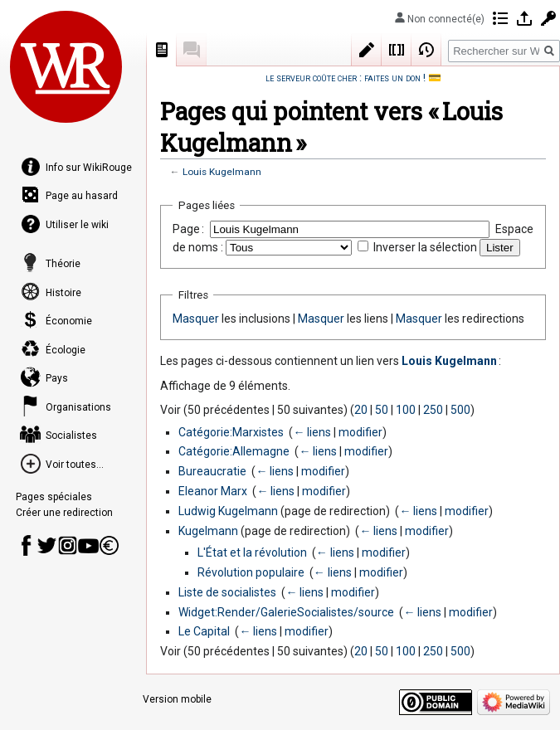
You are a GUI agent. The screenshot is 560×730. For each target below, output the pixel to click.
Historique (426, 50)
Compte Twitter (47, 545)
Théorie (63, 264)
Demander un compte (548, 18)
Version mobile (177, 699)
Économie (69, 321)
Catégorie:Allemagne (234, 451)
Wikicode (397, 50)
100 (406, 410)
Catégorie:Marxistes (231, 432)
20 (361, 410)
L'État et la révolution (252, 552)
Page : (188, 229)
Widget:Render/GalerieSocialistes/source (286, 612)
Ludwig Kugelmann (228, 511)
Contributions (500, 18)
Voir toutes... (75, 465)
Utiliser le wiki (77, 225)
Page (162, 50)
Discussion (192, 50)
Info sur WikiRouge (89, 168)
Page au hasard (82, 196)
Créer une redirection (64, 513)
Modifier (367, 50)
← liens (312, 432)
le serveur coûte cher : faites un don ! (346, 78)
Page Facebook (26, 545)
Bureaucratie (212, 471)
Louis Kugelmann (222, 172)
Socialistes (71, 436)
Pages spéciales (54, 497)
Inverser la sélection (425, 247)
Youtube (88, 545)
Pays (57, 378)
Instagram (68, 545)
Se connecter (524, 18)
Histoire (63, 293)
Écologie (66, 350)
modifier (360, 432)
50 (382, 410)
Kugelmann (208, 531)
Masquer (196, 319)
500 (460, 410)
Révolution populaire (251, 572)
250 (433, 410)
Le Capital (204, 631)
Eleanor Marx (213, 491)
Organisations (78, 407)
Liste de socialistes (227, 592)
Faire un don (109, 545)
